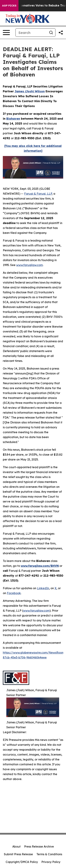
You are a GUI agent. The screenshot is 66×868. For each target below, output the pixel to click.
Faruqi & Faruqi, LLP (38, 194)
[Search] (31, 33)
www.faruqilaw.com (29, 265)
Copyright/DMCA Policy (22, 862)
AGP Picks (9, 6)
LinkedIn (43, 588)
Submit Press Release (18, 854)
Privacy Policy (51, 862)
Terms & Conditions (49, 854)
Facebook (14, 593)
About (16, 846)
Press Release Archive (39, 846)
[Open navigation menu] (6, 33)
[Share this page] (61, 33)
